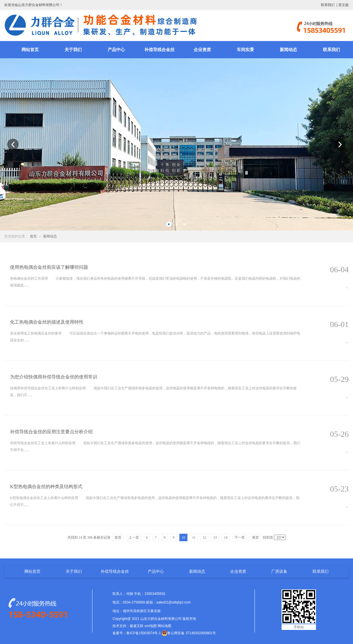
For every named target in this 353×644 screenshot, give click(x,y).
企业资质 (202, 50)
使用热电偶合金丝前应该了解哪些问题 (49, 267)
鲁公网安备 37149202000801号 (189, 633)
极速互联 (137, 626)
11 (194, 537)
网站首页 (30, 50)
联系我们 (328, 5)
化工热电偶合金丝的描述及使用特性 (47, 322)
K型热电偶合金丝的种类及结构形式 (46, 487)
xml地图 (151, 626)
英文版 (344, 5)
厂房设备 (279, 571)
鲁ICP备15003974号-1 (143, 633)
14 (226, 537)
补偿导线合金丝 (159, 50)
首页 (33, 236)
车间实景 (245, 50)
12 (204, 537)
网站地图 (164, 626)
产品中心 (116, 50)
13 (215, 537)
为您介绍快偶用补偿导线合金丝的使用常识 (54, 377)
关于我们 (73, 50)
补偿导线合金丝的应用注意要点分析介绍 (51, 432)
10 (183, 537)
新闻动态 (288, 50)
